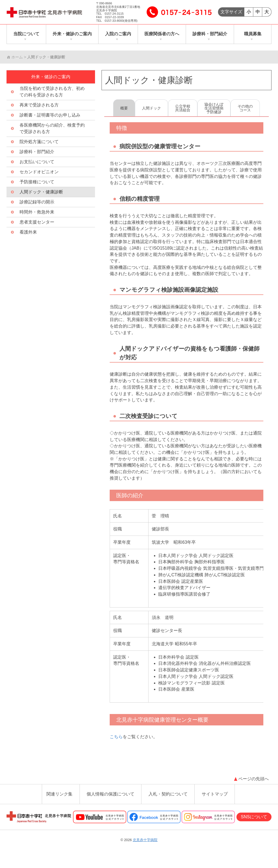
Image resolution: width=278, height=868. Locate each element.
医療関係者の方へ (162, 34)
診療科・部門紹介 (210, 34)
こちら (116, 741)
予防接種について (37, 182)
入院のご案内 (118, 34)
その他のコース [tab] (245, 108)
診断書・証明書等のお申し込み (50, 115)
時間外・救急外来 (37, 212)
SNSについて (254, 821)
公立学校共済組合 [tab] (183, 108)
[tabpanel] (187, 437)
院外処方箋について (39, 142)
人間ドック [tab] (151, 108)
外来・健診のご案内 (72, 34)
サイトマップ (215, 798)
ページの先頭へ (254, 783)
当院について (26, 34)
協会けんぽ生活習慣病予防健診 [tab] (214, 108)
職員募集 (253, 34)
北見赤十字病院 (145, 844)
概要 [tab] (124, 108)
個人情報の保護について (110, 798)
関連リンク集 (59, 798)
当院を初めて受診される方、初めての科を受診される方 (52, 92)
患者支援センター (37, 222)
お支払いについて (37, 162)
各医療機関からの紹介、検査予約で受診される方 (52, 129)
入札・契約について (168, 798)
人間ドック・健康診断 (149, 80)
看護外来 (28, 232)
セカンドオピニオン (39, 172)
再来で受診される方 (39, 105)
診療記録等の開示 (37, 202)
